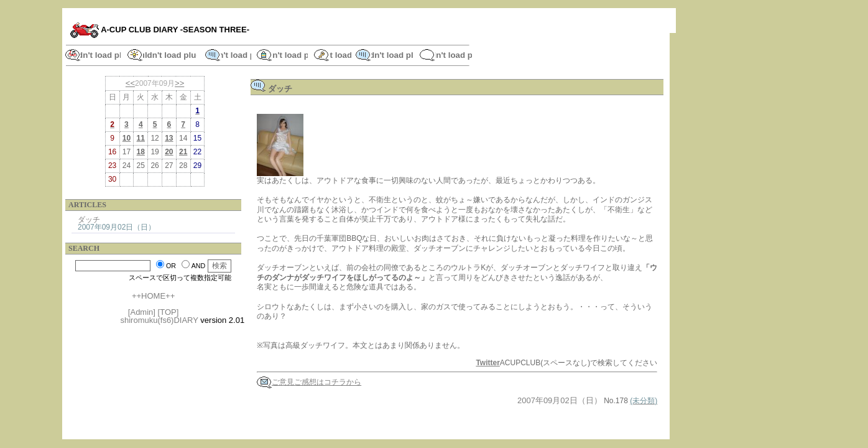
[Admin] (142, 312)
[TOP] (169, 312)
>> (179, 83)
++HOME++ (153, 296)
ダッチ (89, 219)
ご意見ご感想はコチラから (309, 382)
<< (130, 83)
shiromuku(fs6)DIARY (159, 320)
